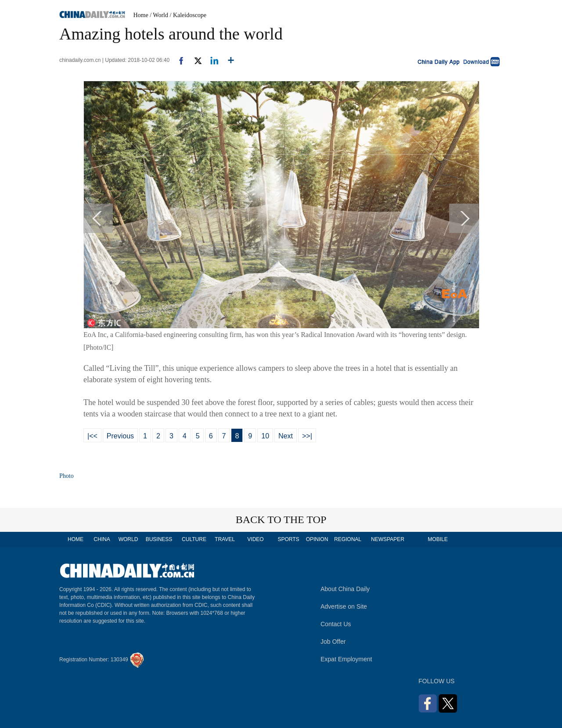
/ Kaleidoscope (188, 15)
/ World (159, 15)
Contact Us (336, 624)
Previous (120, 436)
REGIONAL (348, 539)
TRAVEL (225, 539)
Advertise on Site (344, 606)
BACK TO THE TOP (281, 520)
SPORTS (288, 539)
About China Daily (345, 589)
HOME (76, 539)
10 (265, 436)
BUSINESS (159, 539)
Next (286, 436)
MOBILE (438, 539)
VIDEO (255, 539)
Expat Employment (346, 659)
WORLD (128, 539)
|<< (92, 436)
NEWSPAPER (387, 539)
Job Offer (333, 642)
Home (141, 15)
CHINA (102, 539)
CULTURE (194, 539)
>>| (307, 436)
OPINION (317, 539)
